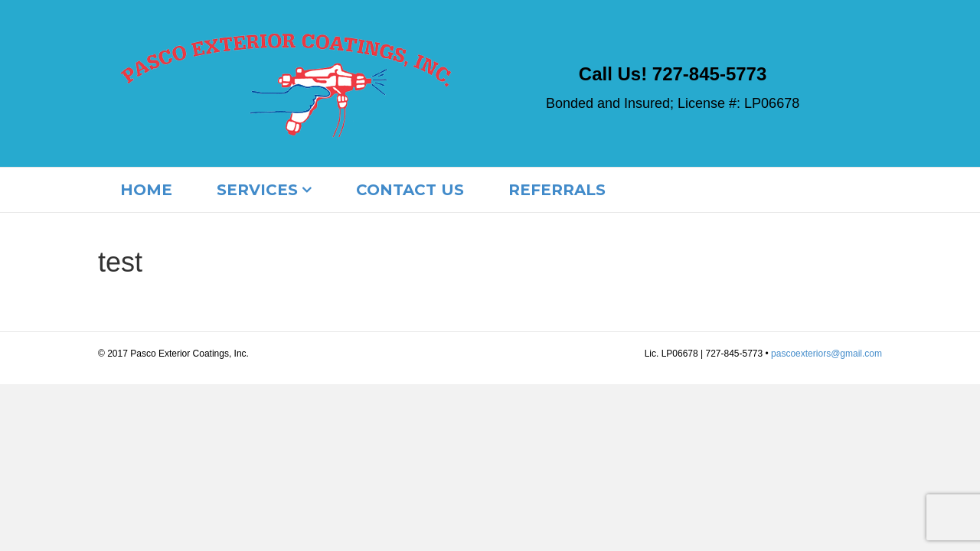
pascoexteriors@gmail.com (826, 354)
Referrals (557, 190)
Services (257, 190)
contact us (410, 190)
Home (146, 190)
